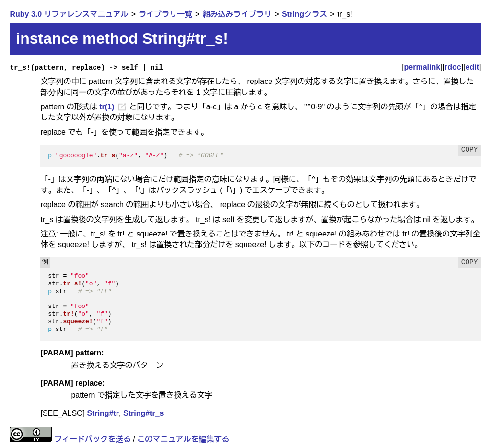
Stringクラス (304, 14)
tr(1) (107, 107)
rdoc (453, 67)
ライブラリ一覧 (165, 14)
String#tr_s (143, 413)
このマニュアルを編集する (183, 439)
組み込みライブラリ (237, 14)
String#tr (103, 413)
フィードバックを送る (93, 439)
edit (472, 67)
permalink (422, 67)
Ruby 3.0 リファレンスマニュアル (69, 14)
